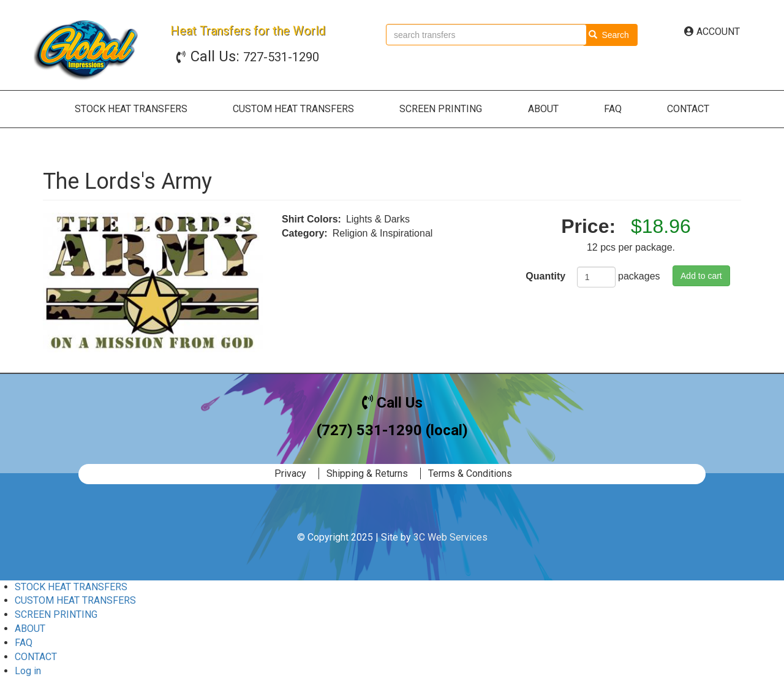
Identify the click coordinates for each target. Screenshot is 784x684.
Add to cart (701, 276)
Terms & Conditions (470, 473)
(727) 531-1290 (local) (392, 430)
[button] (153, 283)
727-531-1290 (255, 57)
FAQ (613, 109)
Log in (28, 671)
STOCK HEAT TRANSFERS (131, 109)
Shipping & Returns (367, 473)
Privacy (290, 473)
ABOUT (543, 109)
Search (609, 35)
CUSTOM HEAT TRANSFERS (293, 109)
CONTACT (688, 109)
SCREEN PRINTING (441, 109)
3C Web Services (450, 537)
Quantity (545, 276)
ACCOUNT (712, 32)
